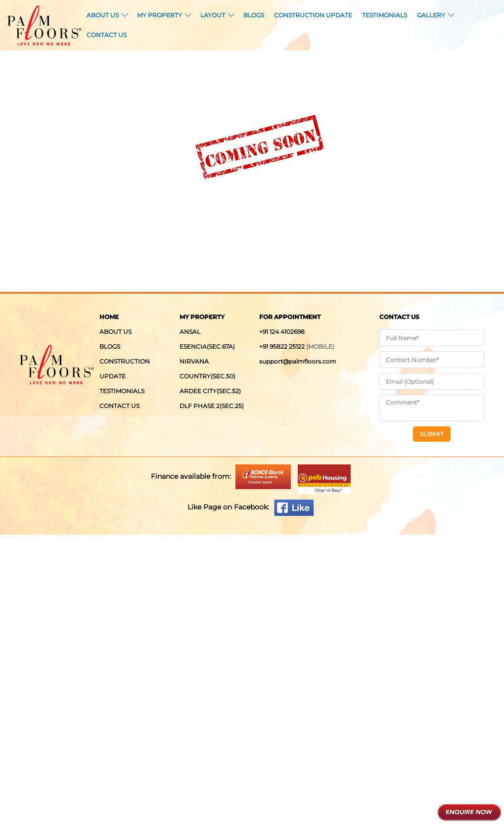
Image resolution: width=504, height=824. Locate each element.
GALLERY (435, 15)
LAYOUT (217, 15)
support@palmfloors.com (298, 361)
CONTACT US (107, 35)
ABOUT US (107, 15)
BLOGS (254, 15)
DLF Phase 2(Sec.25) (212, 406)
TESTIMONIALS (385, 15)
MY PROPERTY (164, 15)
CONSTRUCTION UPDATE (313, 15)
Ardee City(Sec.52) (210, 391)
